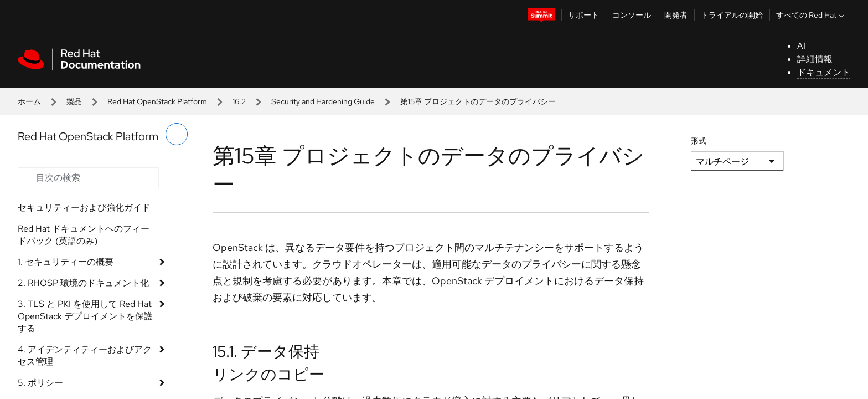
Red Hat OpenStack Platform (157, 101)
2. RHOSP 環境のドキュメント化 (83, 283)
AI (801, 46)
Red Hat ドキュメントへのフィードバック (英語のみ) (84, 235)
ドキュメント (824, 72)
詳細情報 (815, 59)
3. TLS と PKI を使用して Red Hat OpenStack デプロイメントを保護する (85, 316)
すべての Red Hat (811, 15)
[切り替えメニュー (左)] (177, 134)
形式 (699, 141)
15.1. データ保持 (266, 351)
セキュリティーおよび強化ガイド (84, 208)
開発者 (676, 15)
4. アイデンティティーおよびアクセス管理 (85, 355)
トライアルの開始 (732, 15)
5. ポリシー (40, 383)
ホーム (29, 101)
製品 (74, 101)
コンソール (632, 15)
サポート (583, 15)
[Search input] (88, 178)
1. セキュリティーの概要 (66, 262)
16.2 (239, 101)
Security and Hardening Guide (323, 101)
